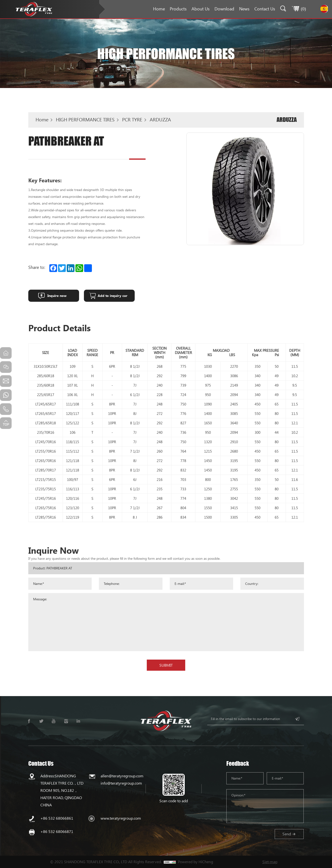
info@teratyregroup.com (121, 783)
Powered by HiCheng (196, 862)
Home (159, 9)
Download (224, 9)
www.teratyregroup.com (121, 818)
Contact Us (264, 9)
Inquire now (57, 296)
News (244, 9)
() (303, 9)
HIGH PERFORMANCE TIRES (85, 119)
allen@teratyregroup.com (122, 776)
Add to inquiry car (113, 296)
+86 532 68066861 (57, 818)
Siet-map (270, 862)
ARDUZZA (160, 119)
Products (178, 9)
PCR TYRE (132, 119)
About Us (200, 9)
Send (287, 834)
